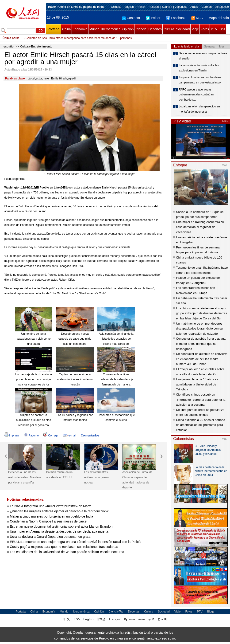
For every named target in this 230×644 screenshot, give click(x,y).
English (129, 7)
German (206, 7)
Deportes (155, 29)
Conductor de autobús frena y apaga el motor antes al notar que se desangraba (201, 344)
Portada (53, 29)
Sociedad (183, 29)
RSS (197, 18)
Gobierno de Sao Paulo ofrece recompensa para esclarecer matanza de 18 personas (79, 38)
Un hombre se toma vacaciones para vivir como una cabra (34, 339)
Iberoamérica (111, 29)
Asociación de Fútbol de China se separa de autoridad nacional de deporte (137, 480)
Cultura (169, 29)
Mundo (94, 29)
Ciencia (141, 29)
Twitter (153, 18)
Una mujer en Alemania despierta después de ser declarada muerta (59, 531)
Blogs (211, 612)
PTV (214, 29)
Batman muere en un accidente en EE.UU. (59, 475)
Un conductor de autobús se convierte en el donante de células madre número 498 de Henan (202, 359)
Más (225, 121)
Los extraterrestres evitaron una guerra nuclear (96, 477)
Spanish (167, 7)
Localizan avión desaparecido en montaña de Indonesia (199, 109)
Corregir (51, 436)
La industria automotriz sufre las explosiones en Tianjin (199, 68)
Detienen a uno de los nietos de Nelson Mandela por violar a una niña (25, 477)
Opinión (128, 29)
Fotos (205, 29)
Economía (80, 29)
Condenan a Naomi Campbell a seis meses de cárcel (49, 521)
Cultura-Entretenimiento (36, 46)
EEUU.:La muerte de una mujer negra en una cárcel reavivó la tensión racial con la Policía (76, 542)
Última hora (10, 38)
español (9, 46)
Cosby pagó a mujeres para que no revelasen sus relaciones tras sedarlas (64, 547)
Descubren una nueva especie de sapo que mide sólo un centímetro (75, 339)
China (67, 29)
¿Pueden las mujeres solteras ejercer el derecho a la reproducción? (59, 511)
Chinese (116, 7)
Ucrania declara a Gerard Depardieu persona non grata (50, 537)
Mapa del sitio (219, 18)
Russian (154, 7)
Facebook (176, 18)
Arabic (194, 7)
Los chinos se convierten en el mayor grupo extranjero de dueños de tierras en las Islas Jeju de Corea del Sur (201, 313)
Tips (222, 29)
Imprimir (12, 436)
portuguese (222, 7)
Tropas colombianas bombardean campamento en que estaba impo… (201, 80)
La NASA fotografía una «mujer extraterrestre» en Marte (51, 506)
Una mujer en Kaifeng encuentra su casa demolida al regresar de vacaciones (200, 227)
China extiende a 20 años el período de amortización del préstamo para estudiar (201, 425)
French (141, 7)
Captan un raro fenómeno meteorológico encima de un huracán (75, 379)
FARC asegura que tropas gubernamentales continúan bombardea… (196, 95)
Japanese (181, 7)
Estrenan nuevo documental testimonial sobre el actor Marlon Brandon (61, 526)
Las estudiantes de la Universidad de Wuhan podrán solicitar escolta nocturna (67, 552)
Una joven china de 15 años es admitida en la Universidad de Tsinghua (197, 384)
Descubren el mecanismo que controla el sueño (203, 56)
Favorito (31, 436)
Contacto (131, 18)
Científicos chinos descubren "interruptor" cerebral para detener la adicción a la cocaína (201, 400)
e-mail (70, 436)
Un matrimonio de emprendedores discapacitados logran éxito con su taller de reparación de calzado (199, 329)
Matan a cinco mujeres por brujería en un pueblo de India (52, 516)
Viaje (195, 29)
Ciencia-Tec (116, 612)
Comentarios (90, 435)
